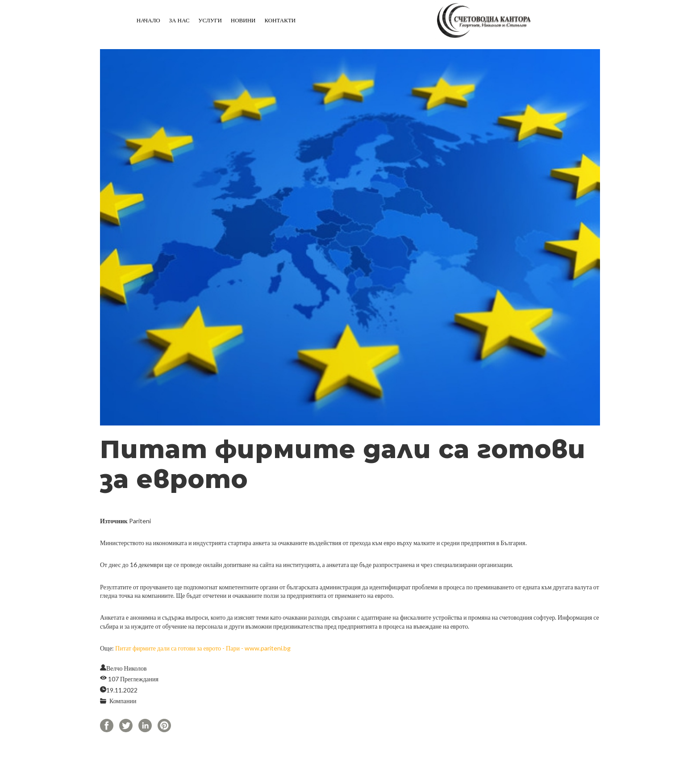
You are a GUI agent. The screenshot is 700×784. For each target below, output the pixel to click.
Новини (243, 20)
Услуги (210, 20)
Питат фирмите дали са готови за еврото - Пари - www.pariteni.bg (203, 648)
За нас (179, 20)
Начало (148, 20)
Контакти (280, 20)
